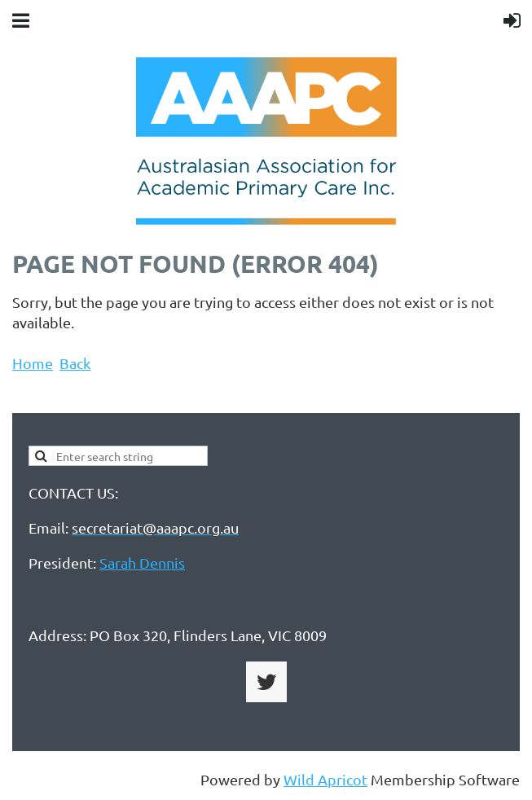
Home (33, 363)
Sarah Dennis (142, 563)
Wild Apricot (325, 779)
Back (75, 363)
